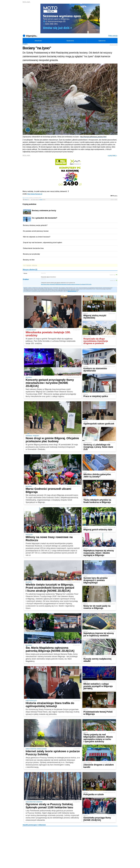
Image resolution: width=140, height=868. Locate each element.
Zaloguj (69, 291)
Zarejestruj (74, 291)
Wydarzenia (70, 41)
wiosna (34, 265)
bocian (29, 265)
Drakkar (26, 279)
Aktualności (38, 41)
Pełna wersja (113, 36)
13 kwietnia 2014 (43, 273)
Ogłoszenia (102, 41)
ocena (42, 200)
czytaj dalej (112, 156)
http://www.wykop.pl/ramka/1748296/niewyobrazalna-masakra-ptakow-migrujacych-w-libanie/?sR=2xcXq (66, 284)
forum (27, 200)
